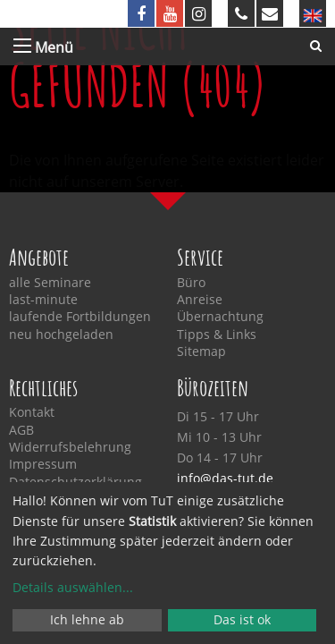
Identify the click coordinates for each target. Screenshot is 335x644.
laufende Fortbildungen (80, 317)
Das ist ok (242, 619)
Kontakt (32, 412)
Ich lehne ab (87, 619)
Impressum (43, 464)
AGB (21, 430)
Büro (191, 283)
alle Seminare (50, 283)
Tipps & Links (217, 335)
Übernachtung (220, 317)
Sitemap (201, 352)
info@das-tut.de (225, 478)
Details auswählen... (73, 587)
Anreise (200, 300)
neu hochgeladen (61, 335)
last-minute (43, 300)
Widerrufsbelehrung (70, 447)
